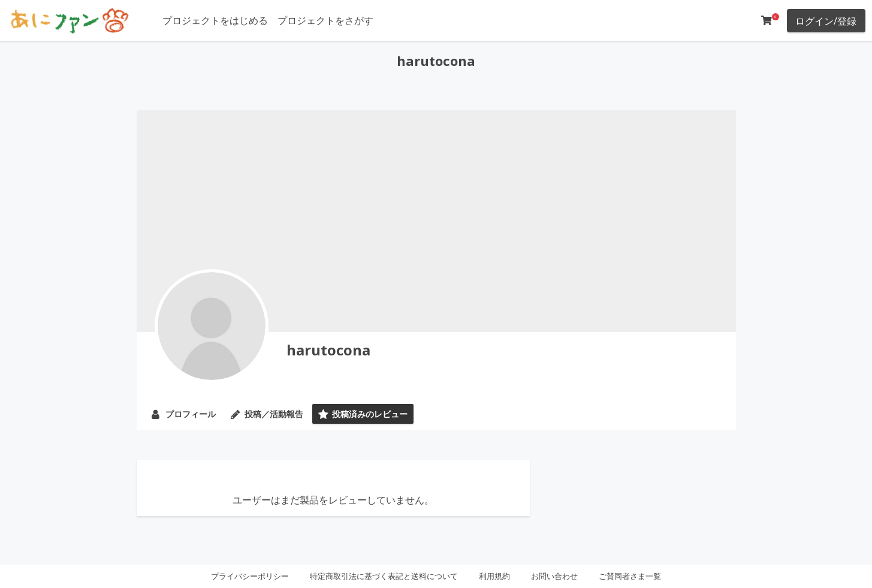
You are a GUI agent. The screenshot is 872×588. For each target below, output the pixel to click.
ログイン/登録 (826, 21)
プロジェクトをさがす (325, 20)
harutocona (328, 350)
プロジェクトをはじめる (215, 20)
